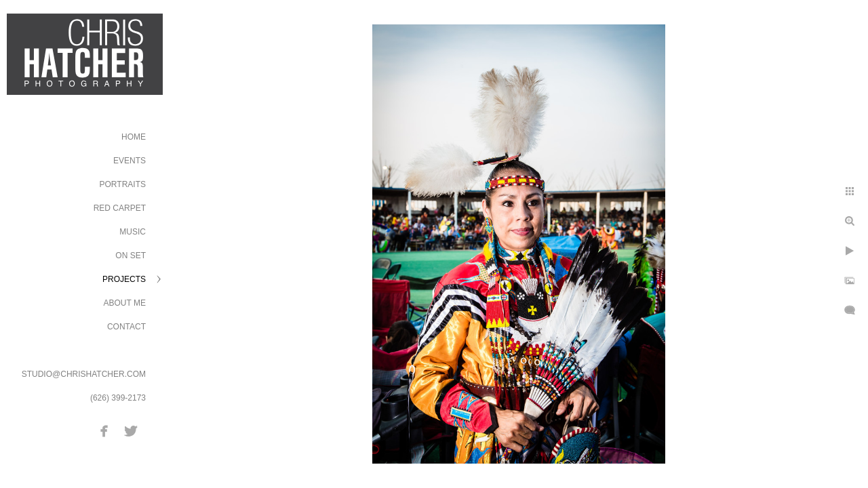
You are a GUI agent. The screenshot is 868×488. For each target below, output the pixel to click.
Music (133, 232)
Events (130, 161)
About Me (125, 303)
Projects (124, 279)
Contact (126, 327)
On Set (131, 256)
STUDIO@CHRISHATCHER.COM (84, 374)
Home (134, 137)
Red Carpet (120, 208)
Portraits (123, 184)
